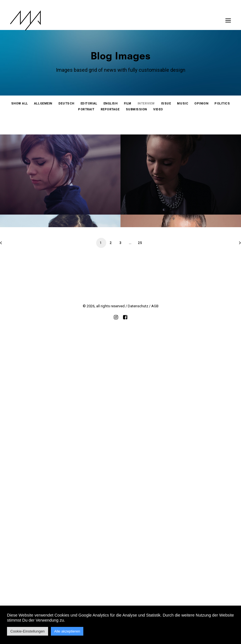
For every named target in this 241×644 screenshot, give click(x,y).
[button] (228, 18)
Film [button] (128, 104)
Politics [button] (222, 104)
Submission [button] (137, 109)
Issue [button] (166, 104)
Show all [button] (20, 104)
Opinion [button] (201, 104)
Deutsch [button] (66, 104)
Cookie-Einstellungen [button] (28, 631)
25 (140, 551)
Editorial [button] (89, 104)
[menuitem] (20, 104)
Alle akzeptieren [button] (67, 631)
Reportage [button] (110, 109)
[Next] (233, 553)
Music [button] (183, 104)
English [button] (111, 104)
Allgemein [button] (43, 104)
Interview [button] (146, 104)
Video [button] (158, 109)
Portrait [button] (86, 109)
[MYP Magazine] (25, 20)
